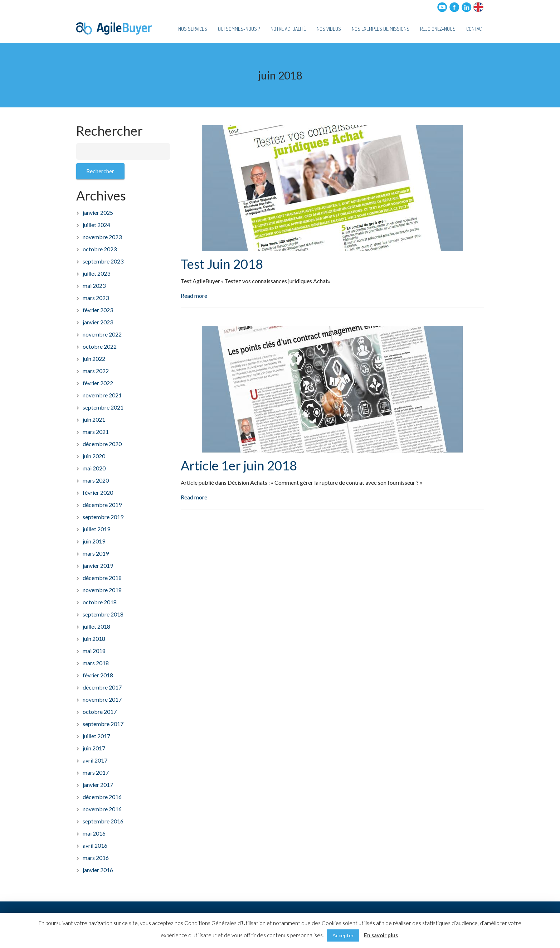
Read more (194, 296)
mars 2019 (96, 553)
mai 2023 (94, 286)
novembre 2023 (102, 237)
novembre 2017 (102, 699)
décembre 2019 (102, 505)
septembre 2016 (103, 821)
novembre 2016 (102, 809)
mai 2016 (94, 833)
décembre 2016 (102, 797)
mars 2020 (96, 480)
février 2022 (98, 383)
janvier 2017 (98, 785)
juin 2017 (94, 748)
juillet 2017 (96, 736)
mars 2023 (96, 298)
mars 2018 (96, 663)
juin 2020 (94, 456)
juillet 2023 (96, 273)
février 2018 (98, 675)
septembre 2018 (103, 614)
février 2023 (98, 310)
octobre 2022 (100, 346)
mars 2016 (96, 858)
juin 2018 (94, 639)
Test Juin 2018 (222, 264)
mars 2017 (96, 772)
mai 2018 (94, 651)
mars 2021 (96, 432)
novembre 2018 (102, 590)
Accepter (343, 935)
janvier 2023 (98, 322)
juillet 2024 (96, 225)
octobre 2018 (100, 602)
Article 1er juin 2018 (239, 465)
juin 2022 (94, 359)
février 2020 (98, 492)
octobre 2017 (100, 712)
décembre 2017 (102, 687)
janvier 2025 (98, 212)
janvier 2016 (98, 870)
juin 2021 (94, 419)
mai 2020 (94, 468)
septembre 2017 (103, 724)
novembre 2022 (102, 334)
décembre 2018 (102, 578)
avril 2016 (95, 845)
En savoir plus (381, 935)
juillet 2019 (96, 529)
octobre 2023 (100, 249)
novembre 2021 (102, 395)
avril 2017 (95, 760)
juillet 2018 (96, 626)
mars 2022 (96, 371)
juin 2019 (94, 541)
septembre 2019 (103, 517)
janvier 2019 (98, 565)
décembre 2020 (102, 444)
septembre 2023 (103, 261)
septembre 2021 (103, 407)
